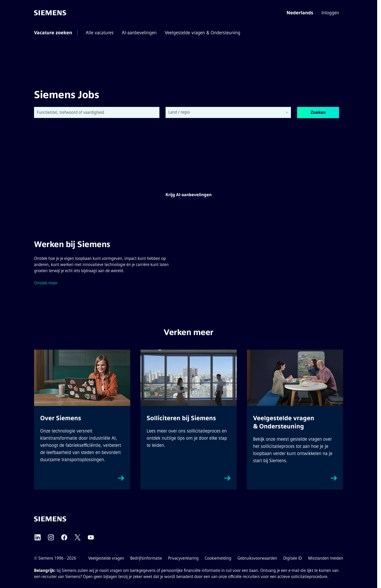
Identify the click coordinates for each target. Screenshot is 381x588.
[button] (300, 13)
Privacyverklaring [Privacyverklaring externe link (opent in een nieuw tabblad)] (183, 558)
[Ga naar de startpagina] (50, 13)
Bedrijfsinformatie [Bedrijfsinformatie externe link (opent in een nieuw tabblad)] (146, 558)
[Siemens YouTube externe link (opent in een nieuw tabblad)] (91, 537)
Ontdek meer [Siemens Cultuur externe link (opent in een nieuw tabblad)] (46, 283)
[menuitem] (331, 13)
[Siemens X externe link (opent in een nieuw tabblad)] (78, 537)
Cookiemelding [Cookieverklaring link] (218, 558)
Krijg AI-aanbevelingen (189, 195)
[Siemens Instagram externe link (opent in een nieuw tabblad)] (51, 537)
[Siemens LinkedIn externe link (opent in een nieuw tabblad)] (38, 537)
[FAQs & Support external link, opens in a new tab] (295, 420)
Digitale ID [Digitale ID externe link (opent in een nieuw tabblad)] (293, 558)
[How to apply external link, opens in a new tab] (189, 420)
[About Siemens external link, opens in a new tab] (82, 420)
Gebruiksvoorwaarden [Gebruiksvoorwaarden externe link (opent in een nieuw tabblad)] (257, 558)
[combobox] (97, 113)
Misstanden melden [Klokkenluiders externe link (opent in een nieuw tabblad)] (326, 558)
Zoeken (318, 112)
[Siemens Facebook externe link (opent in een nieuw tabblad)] (64, 537)
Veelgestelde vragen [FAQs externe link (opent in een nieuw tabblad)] (106, 558)
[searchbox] (224, 112)
